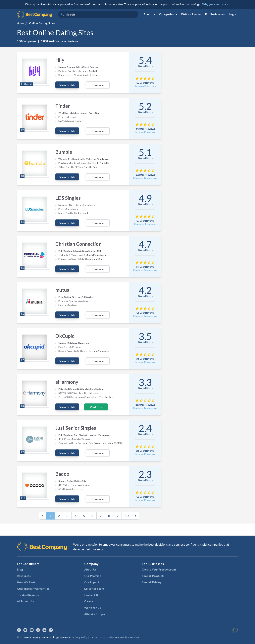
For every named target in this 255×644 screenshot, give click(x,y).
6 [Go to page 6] (92, 516)
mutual (63, 290)
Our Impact (92, 582)
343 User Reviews (145, 129)
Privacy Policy (80, 637)
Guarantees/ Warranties (33, 589)
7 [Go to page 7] (101, 516)
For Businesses (215, 14)
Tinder (63, 106)
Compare (98, 85)
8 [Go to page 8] (109, 516)
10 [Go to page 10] (127, 516)
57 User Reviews (145, 267)
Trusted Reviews (28, 595)
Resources (24, 576)
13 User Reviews (145, 497)
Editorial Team (94, 589)
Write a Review (191, 14)
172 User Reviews (145, 175)
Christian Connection (78, 244)
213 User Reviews (145, 405)
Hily (60, 60)
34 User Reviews (145, 359)
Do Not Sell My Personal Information (120, 637)
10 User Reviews (145, 83)
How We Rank (26, 582)
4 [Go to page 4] (76, 516)
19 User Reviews (145, 221)
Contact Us (92, 595)
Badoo (62, 474)
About (150, 14)
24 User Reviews (145, 451)
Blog (20, 569)
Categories (169, 14)
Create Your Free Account (159, 569)
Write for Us (93, 608)
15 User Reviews (145, 313)
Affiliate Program (96, 614)
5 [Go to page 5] (84, 516)
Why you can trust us (216, 4)
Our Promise (93, 576)
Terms (94, 637)
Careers (90, 601)
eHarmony (67, 382)
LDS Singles (68, 198)
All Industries (26, 601)
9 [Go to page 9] (117, 516)
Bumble (64, 152)
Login (232, 14)
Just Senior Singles (76, 428)
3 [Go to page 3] (67, 516)
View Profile (67, 85)
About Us (90, 569)
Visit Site (96, 407)
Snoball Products (153, 576)
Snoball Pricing (152, 582)
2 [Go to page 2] (59, 516)
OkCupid (65, 336)
